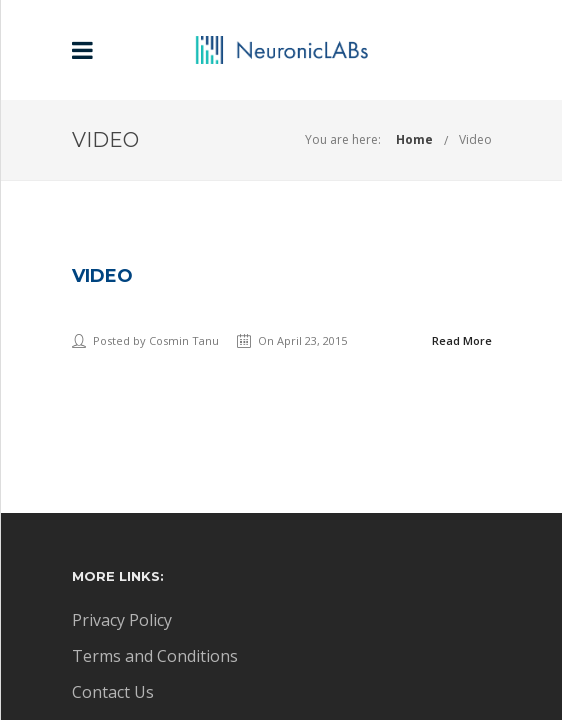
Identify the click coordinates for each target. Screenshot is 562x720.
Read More (462, 340)
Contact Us (113, 692)
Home (414, 139)
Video (475, 139)
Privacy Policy (122, 620)
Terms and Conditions (155, 656)
